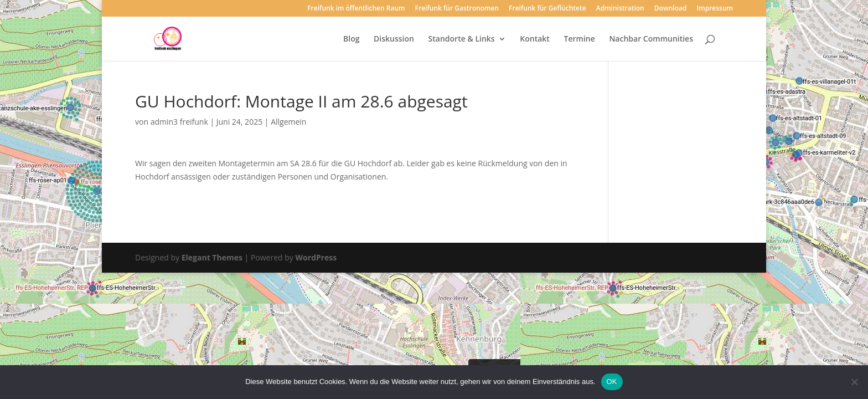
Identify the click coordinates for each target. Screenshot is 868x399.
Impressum (715, 9)
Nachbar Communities (651, 39)
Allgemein (288, 122)
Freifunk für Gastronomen (457, 9)
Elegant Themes (212, 257)
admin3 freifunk (179, 122)
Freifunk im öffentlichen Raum (356, 9)
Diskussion (394, 39)
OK (612, 382)
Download (671, 9)
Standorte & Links (462, 39)
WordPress (316, 257)
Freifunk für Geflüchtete (547, 9)
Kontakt (535, 39)
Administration (620, 9)
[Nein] (854, 382)
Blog (351, 39)
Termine (580, 39)
